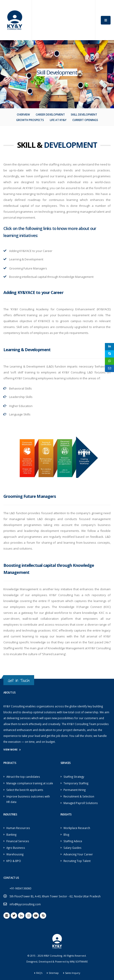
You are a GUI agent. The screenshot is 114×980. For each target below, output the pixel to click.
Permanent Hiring (75, 790)
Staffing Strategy (74, 777)
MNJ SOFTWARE (79, 962)
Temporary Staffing (76, 783)
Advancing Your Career (78, 854)
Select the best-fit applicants (25, 790)
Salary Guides (72, 848)
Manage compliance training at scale (30, 783)
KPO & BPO (14, 861)
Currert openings (85, 120)
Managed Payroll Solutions (81, 803)
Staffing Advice (73, 841)
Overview (23, 115)
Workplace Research (77, 828)
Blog (66, 834)
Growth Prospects (30, 120)
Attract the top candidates (23, 777)
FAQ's (39, 973)
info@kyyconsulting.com (25, 904)
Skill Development (84, 115)
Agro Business (16, 848)
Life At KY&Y (58, 120)
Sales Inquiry (73, 973)
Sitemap (54, 973)
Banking (11, 834)
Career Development (50, 115)
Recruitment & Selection (79, 796)
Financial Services (18, 841)
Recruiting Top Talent (77, 861)
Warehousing (15, 854)
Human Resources (18, 828)
